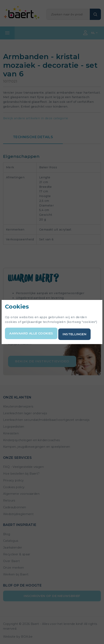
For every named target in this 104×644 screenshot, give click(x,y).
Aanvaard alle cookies (31, 333)
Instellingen (74, 334)
